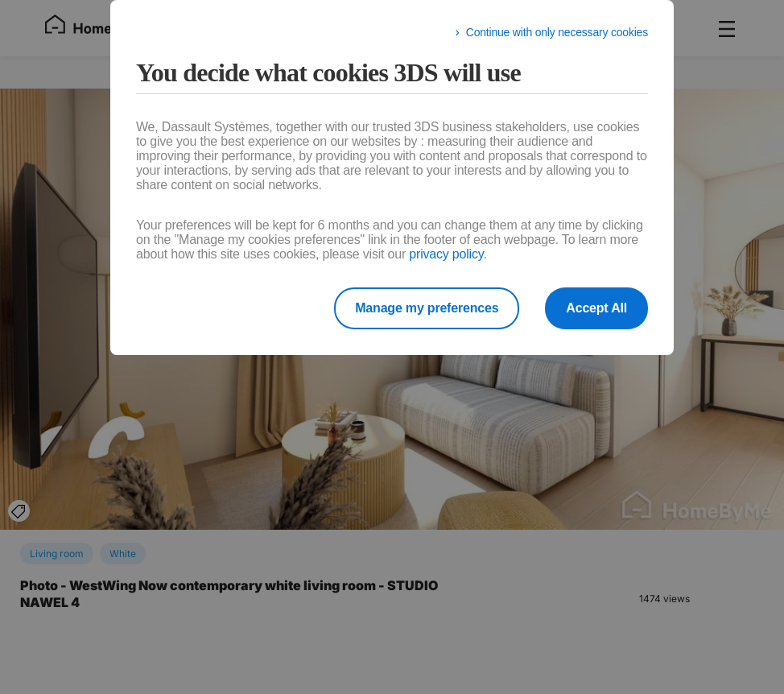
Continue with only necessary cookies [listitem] (557, 32)
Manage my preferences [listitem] (427, 308)
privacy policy (446, 254)
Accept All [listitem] (596, 308)
